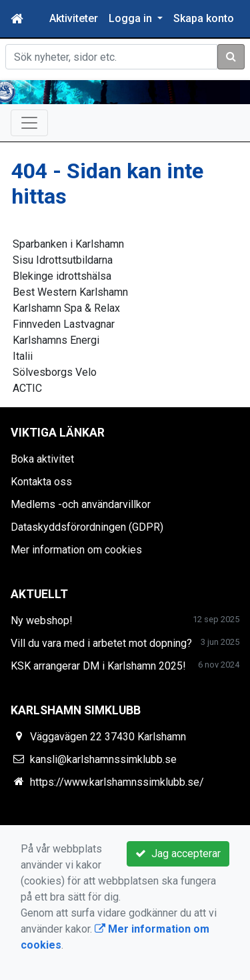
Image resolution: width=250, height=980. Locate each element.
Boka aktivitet (42, 459)
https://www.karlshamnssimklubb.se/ (117, 782)
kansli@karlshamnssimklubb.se (103, 759)
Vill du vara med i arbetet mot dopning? (101, 643)
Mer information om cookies (76, 550)
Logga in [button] (132, 18)
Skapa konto (204, 18)
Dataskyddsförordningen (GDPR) (87, 527)
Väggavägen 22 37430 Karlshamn (108, 737)
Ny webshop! (42, 621)
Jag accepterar (178, 853)
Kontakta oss (41, 482)
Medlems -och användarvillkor (81, 504)
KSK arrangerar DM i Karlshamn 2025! (98, 666)
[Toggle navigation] (29, 123)
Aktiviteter (74, 18)
